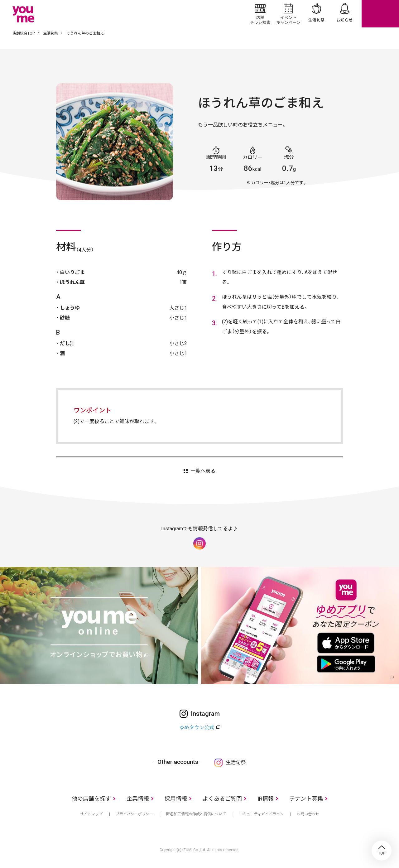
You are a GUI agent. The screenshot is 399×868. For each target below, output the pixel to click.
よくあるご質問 (222, 799)
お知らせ (344, 14)
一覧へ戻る (203, 471)
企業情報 (138, 799)
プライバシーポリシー (134, 814)
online (380, 14)
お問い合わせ (308, 814)
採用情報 (176, 799)
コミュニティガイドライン (261, 814)
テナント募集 (306, 799)
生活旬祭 (316, 14)
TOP (382, 851)
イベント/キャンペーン (288, 14)
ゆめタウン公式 (197, 728)
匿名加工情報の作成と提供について (196, 814)
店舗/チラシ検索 (260, 14)
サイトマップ (91, 814)
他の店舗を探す (91, 799)
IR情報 (266, 799)
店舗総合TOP (24, 33)
